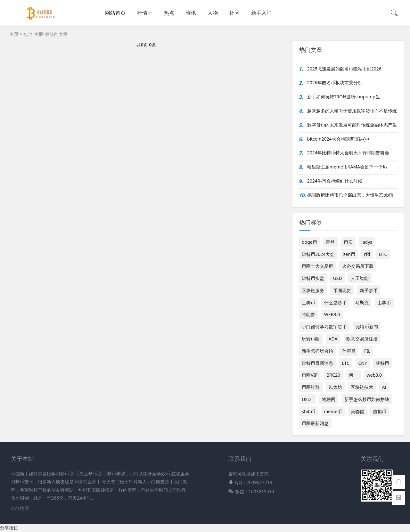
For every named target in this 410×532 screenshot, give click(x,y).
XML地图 (20, 508)
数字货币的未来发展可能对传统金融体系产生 (352, 125)
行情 (142, 13)
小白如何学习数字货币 (324, 327)
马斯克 (362, 303)
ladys (367, 242)
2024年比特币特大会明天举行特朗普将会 (348, 153)
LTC (346, 363)
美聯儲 (357, 411)
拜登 (330, 242)
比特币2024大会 (318, 254)
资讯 (191, 13)
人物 (213, 13)
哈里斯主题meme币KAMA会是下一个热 (347, 167)
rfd (367, 254)
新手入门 (261, 13)
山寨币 (384, 303)
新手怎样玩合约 (317, 351)
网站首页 (115, 13)
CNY (362, 363)
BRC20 (333, 375)
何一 (353, 375)
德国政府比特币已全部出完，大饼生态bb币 (350, 195)
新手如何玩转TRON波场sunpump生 (344, 97)
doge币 (309, 242)
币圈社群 (311, 387)
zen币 (349, 254)
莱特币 (382, 363)
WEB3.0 (332, 314)
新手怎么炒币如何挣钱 (367, 399)
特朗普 (308, 314)
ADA (333, 339)
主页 (14, 34)
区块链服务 (313, 290)
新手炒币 (369, 290)
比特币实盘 (313, 278)
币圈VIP (310, 375)
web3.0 (374, 375)
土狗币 (308, 303)
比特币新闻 (367, 327)
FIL (367, 351)
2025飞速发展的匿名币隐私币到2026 (344, 69)
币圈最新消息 (315, 423)
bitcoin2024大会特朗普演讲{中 (338, 139)
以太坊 (335, 387)
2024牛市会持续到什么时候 (335, 181)
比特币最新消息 (317, 363)
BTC (383, 254)
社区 (234, 13)
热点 (169, 13)
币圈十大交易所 (317, 266)
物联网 (329, 399)
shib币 (308, 411)
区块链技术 (362, 387)
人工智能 (360, 278)
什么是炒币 (335, 303)
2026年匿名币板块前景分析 (335, 82)
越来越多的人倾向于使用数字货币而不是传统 (352, 111)
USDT (307, 399)
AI (384, 387)
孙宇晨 (349, 351)
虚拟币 (380, 411)
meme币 (333, 411)
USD (338, 278)
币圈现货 (342, 290)
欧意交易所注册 (362, 339)
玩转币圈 (311, 339)
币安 (348, 242)
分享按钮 (9, 528)
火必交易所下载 (358, 266)
